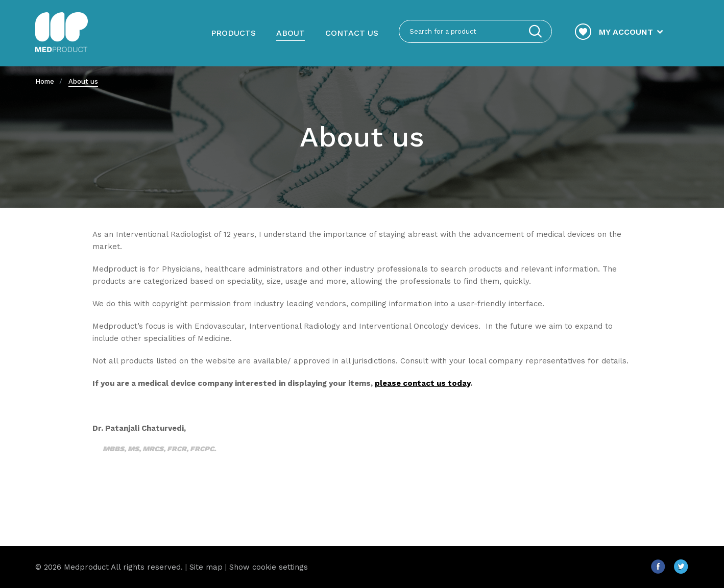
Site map (206, 567)
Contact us (352, 33)
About (291, 33)
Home (45, 81)
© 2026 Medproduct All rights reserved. (109, 567)
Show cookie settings (269, 567)
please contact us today (423, 383)
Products (233, 33)
